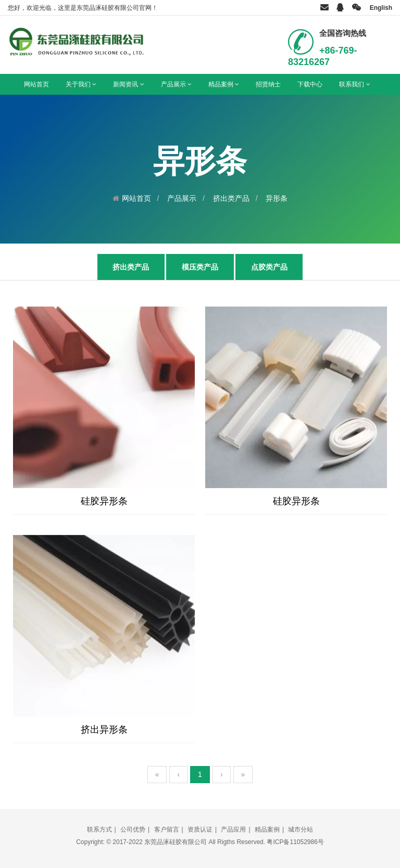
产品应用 (233, 829)
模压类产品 (200, 267)
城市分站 (301, 829)
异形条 (277, 198)
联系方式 (99, 829)
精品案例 (224, 84)
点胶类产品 (269, 267)
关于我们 (81, 84)
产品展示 (176, 84)
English (381, 8)
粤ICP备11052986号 (295, 842)
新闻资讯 (128, 84)
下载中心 (310, 84)
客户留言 (167, 829)
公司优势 (133, 829)
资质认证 (200, 829)
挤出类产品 (231, 198)
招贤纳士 (268, 84)
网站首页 (36, 84)
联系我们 (354, 84)
